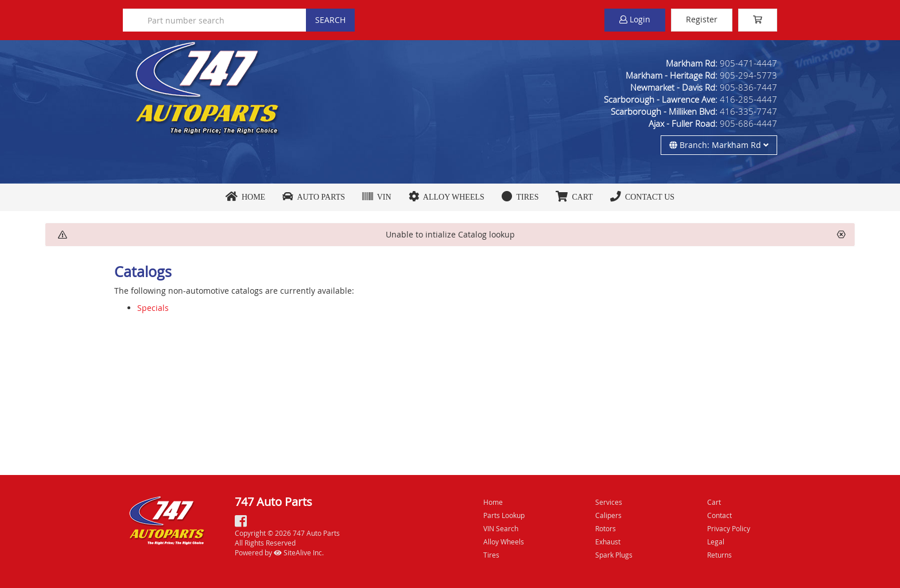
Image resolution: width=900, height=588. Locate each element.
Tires (520, 197)
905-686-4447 (748, 123)
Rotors (606, 528)
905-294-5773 (748, 75)
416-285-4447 (748, 99)
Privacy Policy (729, 528)
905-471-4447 (748, 63)
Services (609, 502)
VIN (377, 197)
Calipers (608, 515)
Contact (719, 515)
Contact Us (642, 197)
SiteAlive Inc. (299, 552)
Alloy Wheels (447, 197)
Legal (716, 542)
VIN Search (501, 528)
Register (702, 19)
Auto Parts (314, 197)
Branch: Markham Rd (719, 145)
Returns (719, 555)
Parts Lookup (504, 515)
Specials (153, 308)
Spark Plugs (614, 555)
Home (245, 197)
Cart (714, 502)
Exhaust (608, 542)
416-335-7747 (748, 111)
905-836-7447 (748, 87)
